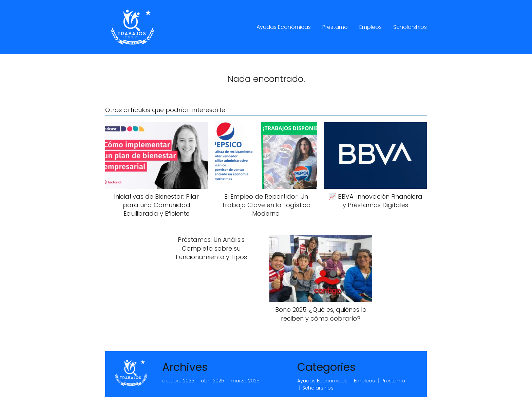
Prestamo (335, 27)
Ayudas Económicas (284, 27)
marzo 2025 (245, 381)
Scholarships (410, 27)
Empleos (370, 27)
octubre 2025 (178, 381)
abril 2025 (213, 381)
